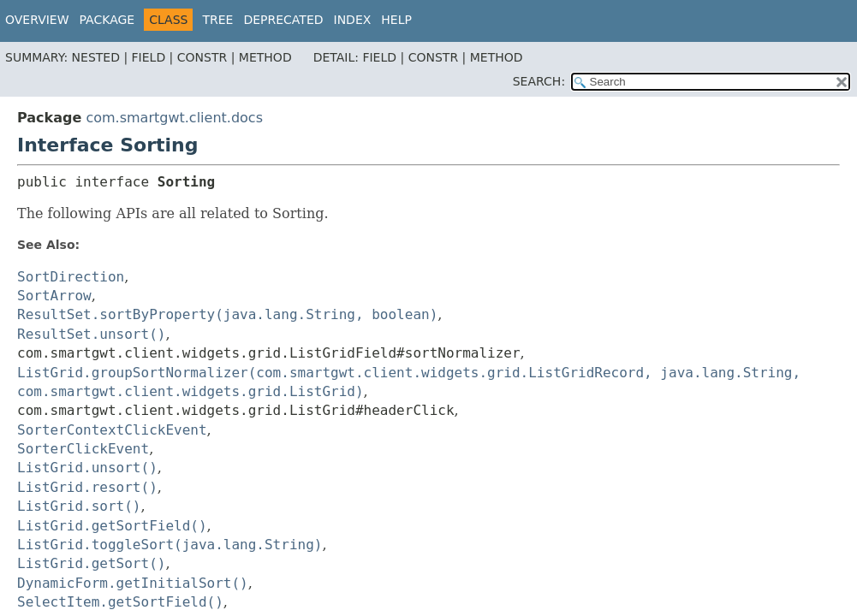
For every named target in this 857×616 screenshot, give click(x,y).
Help (396, 20)
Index (353, 20)
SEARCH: (539, 81)
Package (107, 20)
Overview (37, 20)
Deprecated (283, 20)
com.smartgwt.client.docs (174, 118)
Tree (217, 20)
